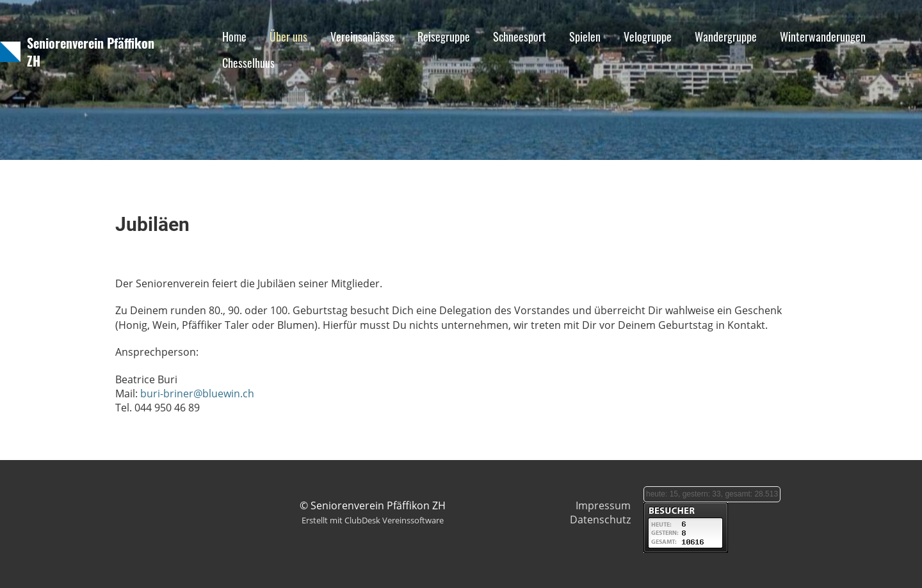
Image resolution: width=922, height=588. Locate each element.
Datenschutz (600, 520)
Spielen (585, 36)
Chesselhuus (248, 63)
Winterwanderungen (823, 36)
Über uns (288, 36)
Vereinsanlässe (362, 36)
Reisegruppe (444, 36)
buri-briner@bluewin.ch (197, 393)
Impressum (603, 505)
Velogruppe (648, 36)
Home (234, 36)
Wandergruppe (726, 36)
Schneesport (520, 36)
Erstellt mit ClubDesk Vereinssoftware (373, 520)
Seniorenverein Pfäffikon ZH (91, 52)
